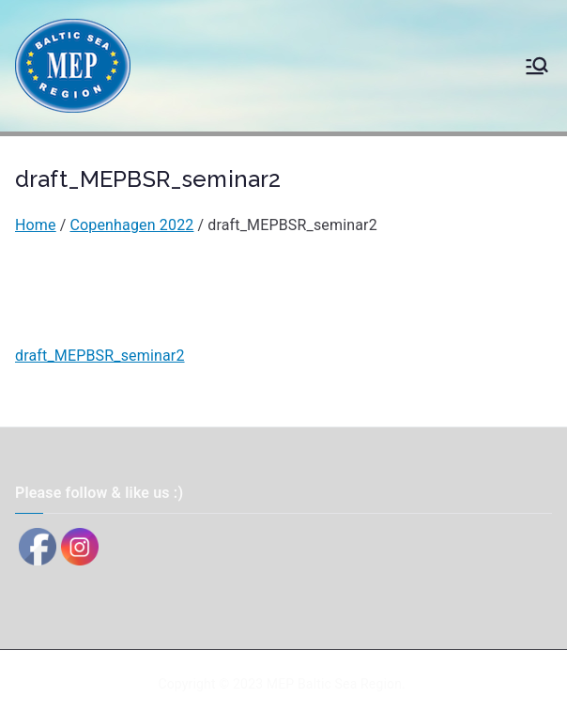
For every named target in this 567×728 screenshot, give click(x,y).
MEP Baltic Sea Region (334, 684)
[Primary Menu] (537, 66)
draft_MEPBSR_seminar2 (100, 356)
